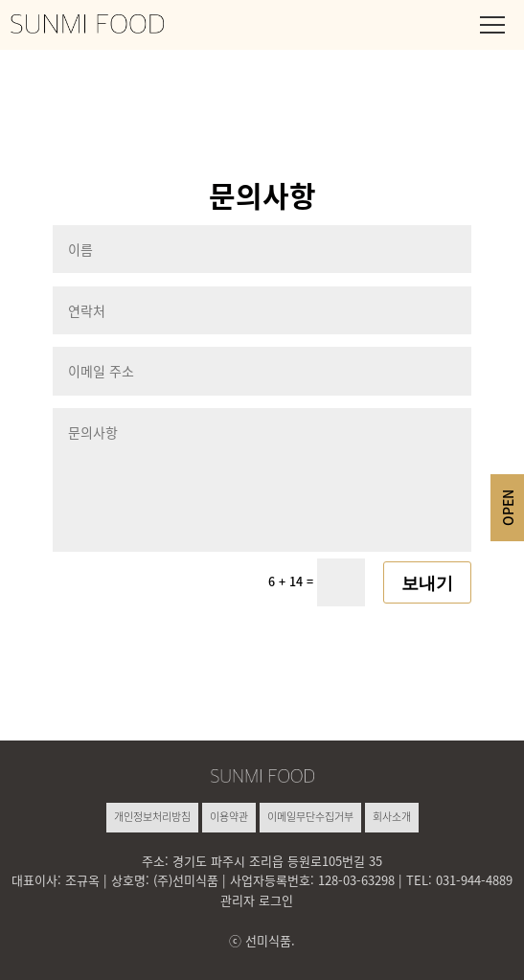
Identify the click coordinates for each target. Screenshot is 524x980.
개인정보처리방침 (152, 817)
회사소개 (392, 817)
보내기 (427, 582)
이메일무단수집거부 (310, 817)
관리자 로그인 (257, 900)
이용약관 (229, 817)
